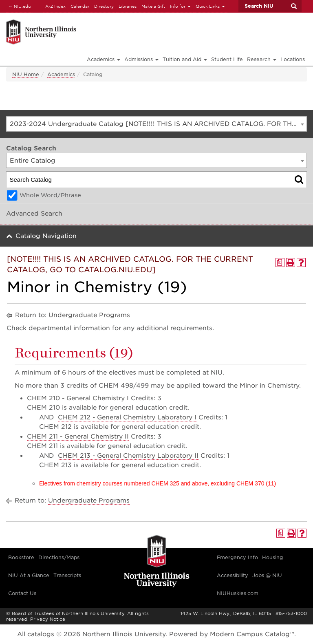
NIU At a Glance (29, 575)
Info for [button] (180, 6)
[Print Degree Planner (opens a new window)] (280, 262)
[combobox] (156, 124)
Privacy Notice (48, 619)
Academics (61, 74)
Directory (104, 6)
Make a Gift (153, 6)
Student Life (227, 59)
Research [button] (262, 59)
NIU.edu (18, 6)
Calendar (80, 6)
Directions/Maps (59, 557)
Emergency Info (237, 557)
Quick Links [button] (210, 6)
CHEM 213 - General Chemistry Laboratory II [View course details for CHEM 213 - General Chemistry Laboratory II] (128, 456)
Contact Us (22, 593)
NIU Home (26, 74)
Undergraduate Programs (89, 315)
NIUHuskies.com (238, 593)
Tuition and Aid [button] (185, 59)
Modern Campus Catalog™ (252, 634)
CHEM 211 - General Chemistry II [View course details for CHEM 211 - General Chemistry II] (78, 437)
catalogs (41, 634)
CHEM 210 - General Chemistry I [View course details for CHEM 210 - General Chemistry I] (78, 398)
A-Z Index (55, 6)
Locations (293, 59)
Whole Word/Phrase (50, 195)
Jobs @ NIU (267, 575)
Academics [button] (104, 59)
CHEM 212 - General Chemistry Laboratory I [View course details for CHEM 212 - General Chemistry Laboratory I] (127, 417)
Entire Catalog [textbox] (33, 161)
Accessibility (233, 575)
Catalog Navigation (46, 236)
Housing (272, 557)
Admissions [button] (141, 59)
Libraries (128, 6)
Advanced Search (34, 214)
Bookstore (21, 557)
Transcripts (67, 575)
